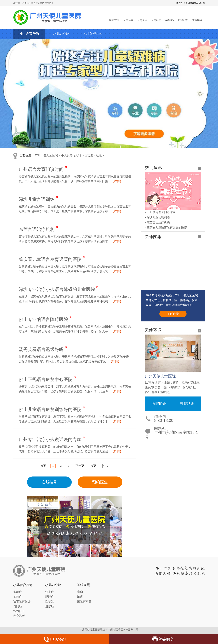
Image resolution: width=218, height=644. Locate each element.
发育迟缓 (19, 616)
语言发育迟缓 (93, 155)
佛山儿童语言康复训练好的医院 (50, 410)
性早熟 (50, 602)
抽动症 (18, 597)
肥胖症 (50, 597)
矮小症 (50, 592)
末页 (93, 466)
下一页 (80, 466)
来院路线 (197, 20)
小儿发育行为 (29, 34)
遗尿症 (50, 606)
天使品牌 (128, 20)
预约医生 (100, 482)
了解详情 (173, 314)
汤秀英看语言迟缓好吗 (41, 349)
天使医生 (142, 20)
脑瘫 (80, 597)
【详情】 (117, 181)
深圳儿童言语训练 (37, 199)
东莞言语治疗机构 (37, 229)
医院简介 (159, 404)
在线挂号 (49, 482)
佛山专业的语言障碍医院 (43, 319)
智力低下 (19, 611)
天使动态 (156, 20)
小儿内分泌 (61, 34)
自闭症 (18, 606)
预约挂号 (169, 20)
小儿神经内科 (93, 34)
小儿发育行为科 (71, 155)
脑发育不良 (84, 602)
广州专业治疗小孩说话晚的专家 (50, 440)
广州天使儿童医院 (46, 155)
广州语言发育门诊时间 (41, 169)
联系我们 (183, 20)
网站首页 (114, 20)
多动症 (18, 592)
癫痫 (80, 592)
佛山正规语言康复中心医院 (46, 379)
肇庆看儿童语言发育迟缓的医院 (50, 259)
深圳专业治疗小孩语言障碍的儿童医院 (57, 289)
